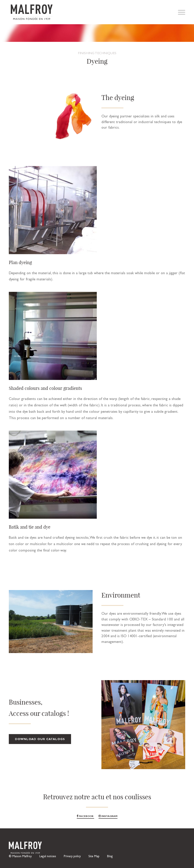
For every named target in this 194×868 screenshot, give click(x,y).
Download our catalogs (40, 739)
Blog (110, 857)
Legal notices (48, 857)
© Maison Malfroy (20, 857)
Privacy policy (72, 857)
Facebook (85, 816)
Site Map (94, 857)
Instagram (108, 816)
